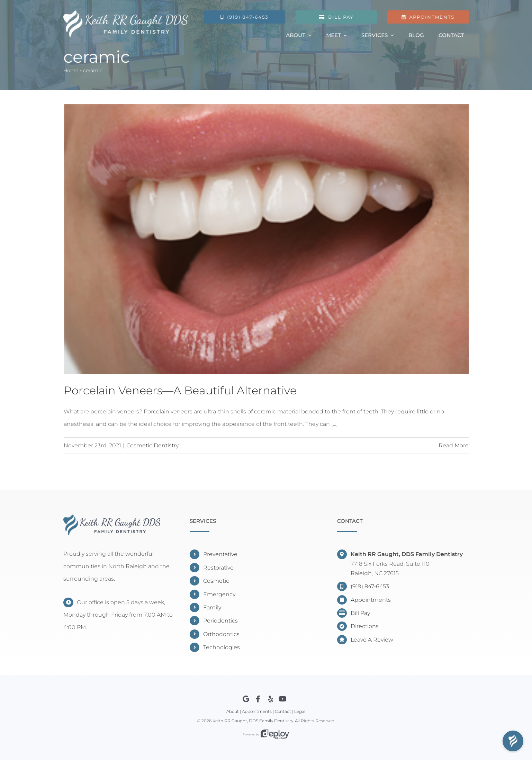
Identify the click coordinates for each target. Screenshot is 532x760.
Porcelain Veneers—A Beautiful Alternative (180, 390)
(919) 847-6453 (370, 586)
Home (71, 71)
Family (212, 607)
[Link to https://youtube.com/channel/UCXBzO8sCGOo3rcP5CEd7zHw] (283, 699)
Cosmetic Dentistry (152, 445)
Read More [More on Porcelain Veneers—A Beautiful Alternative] (454, 445)
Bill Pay (360, 613)
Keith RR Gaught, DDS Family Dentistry (253, 721)
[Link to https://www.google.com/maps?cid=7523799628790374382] (246, 699)
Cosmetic (216, 581)
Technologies (222, 647)
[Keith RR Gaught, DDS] (112, 517)
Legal (300, 711)
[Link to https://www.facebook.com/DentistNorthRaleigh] (258, 699)
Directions (365, 626)
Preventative (220, 554)
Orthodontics (221, 634)
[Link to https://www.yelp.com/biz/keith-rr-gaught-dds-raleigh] (270, 699)
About (233, 711)
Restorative (218, 568)
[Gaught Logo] (125, 13)
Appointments (371, 600)
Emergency (219, 594)
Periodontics (220, 621)
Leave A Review (372, 640)
